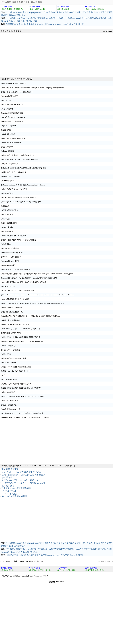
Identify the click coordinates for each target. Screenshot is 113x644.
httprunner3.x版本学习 (11, 248)
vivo (55, 24)
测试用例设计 (8, 109)
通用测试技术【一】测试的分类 (15, 172)
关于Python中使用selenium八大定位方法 (20, 480)
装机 (76, 24)
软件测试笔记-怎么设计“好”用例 (15, 189)
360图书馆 (4, 561)
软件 (23, 2)
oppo (59, 24)
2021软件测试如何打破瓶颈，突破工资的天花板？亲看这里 (25, 282)
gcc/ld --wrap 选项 (9, 126)
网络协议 (13, 15)
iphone (50, 24)
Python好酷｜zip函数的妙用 (13, 121)
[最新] (15, 466)
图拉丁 (81, 24)
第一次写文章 (8, 147)
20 (61, 466)
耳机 (41, 24)
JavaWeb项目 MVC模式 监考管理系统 (17, 270)
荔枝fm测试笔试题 (10, 405)
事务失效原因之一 (10, 346)
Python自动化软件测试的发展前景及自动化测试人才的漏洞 (24, 168)
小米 (63, 24)
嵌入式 (80, 12)
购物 (9, 2)
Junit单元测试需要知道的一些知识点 (16, 299)
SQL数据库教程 (90, 18)
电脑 (8, 24)
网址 (14, 2)
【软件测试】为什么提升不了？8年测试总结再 (23, 483)
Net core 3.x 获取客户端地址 (14, 496)
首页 (3, 31)
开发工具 (87, 12)
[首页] (67, 466)
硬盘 (36, 24)
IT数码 (4, 2)
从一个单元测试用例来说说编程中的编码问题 (20, 198)
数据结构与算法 (98, 12)
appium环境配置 (9, 265)
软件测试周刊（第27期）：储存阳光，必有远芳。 (21, 160)
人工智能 (52, 12)
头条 (19, 2)
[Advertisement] (22, 55)
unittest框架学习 (9, 181)
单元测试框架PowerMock (12, 143)
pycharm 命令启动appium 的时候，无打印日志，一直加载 (24, 396)
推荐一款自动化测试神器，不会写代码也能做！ (20, 240)
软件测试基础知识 (10, 363)
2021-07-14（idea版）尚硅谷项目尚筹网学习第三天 (22, 337)
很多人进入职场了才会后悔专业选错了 (17, 384)
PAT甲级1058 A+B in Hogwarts (14, 117)
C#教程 (34, 21)
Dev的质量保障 (9, 151)
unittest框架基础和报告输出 (13, 113)
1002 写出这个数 (9, 286)
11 (37, 466)
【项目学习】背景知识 (11, 350)
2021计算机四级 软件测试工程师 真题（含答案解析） (23, 388)
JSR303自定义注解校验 (12, 177)
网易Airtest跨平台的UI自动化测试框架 (17, 367)
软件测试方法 (8, 215)
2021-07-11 (7, 100)
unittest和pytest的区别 (11, 261)
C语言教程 (102, 18)
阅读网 (22, 561)
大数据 (66, 12)
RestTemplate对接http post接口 (14, 253)
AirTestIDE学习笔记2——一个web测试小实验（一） (22, 329)
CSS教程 (19, 18)
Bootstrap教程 (78, 18)
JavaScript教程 (29, 18)
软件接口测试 (8, 231)
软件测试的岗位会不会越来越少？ (16, 358)
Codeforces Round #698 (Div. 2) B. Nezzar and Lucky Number (24, 185)
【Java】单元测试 (10, 494)
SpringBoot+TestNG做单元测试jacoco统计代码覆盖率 (22, 202)
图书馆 (39, 2)
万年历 (31, 561)
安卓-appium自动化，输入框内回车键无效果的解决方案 (23, 413)
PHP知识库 (44, 12)
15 (48, 466)
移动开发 (73, 12)
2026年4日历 (38, 561)
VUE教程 (59, 18)
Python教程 (16, 21)
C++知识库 (10, 12)
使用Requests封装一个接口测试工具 (16, 325)
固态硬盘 (30, 24)
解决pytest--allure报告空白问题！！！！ (17, 371)
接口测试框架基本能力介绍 (13, 312)
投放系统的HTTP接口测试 (13, 308)
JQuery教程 (50, 18)
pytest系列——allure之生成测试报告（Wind (21, 472)
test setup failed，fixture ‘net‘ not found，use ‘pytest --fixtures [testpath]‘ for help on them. (34, 88)
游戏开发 (5, 15)
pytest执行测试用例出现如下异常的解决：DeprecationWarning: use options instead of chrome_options (38, 274)
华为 (67, 24)
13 (42, 466)
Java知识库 (20, 12)
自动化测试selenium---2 (12, 409)
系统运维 (21, 15)
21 (63, 466)
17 (53, 466)
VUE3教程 (68, 18)
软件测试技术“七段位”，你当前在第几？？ (19, 155)
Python (36, 12)
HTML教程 (10, 18)
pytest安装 (7, 219)
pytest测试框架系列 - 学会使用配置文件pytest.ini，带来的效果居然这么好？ (30, 278)
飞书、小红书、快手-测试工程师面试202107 (19, 291)
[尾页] (73, 466)
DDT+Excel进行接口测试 (12, 257)
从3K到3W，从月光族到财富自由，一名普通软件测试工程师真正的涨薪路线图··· (32, 316)
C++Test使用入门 (9, 491)
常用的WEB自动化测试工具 (13, 105)
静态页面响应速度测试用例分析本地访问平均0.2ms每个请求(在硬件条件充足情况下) (34, 303)
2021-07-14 (7, 354)
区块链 (59, 12)
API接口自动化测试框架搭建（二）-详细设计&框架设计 (24, 342)
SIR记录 (6, 206)
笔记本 (13, 24)
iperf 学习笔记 (8, 477)
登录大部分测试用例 (11, 210)
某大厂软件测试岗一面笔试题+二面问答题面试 (23, 475)
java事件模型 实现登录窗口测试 (15, 83)
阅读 (33, 2)
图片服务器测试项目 (11, 401)
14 (45, 466)
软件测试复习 (8, 486)
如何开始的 (7, 244)
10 (35, 466)
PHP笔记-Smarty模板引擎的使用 (16, 488)
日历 (28, 2)
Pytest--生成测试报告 (11, 164)
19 (58, 466)
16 (50, 466)
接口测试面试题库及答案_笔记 (14, 138)
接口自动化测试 (9, 392)
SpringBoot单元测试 (10, 379)
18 (55, 466)
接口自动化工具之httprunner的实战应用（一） (20, 92)
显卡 (18, 24)
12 (40, 466)
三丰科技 (15, 561)
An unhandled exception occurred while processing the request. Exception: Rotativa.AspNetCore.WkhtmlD (39, 295)
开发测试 (108, 12)
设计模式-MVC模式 (10, 223)
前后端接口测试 (9, 134)
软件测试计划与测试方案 (12, 333)
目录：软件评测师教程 (11, 320)
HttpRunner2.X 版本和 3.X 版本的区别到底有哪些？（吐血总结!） (27, 418)
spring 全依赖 (8, 227)
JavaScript (29, 12)
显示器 (23, 24)
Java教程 (7, 21)
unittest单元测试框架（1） (13, 96)
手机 (45, 24)
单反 (71, 24)
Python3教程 (26, 21)
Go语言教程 (40, 18)
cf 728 (5, 375)
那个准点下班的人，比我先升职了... (16, 236)
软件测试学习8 (9, 193)
